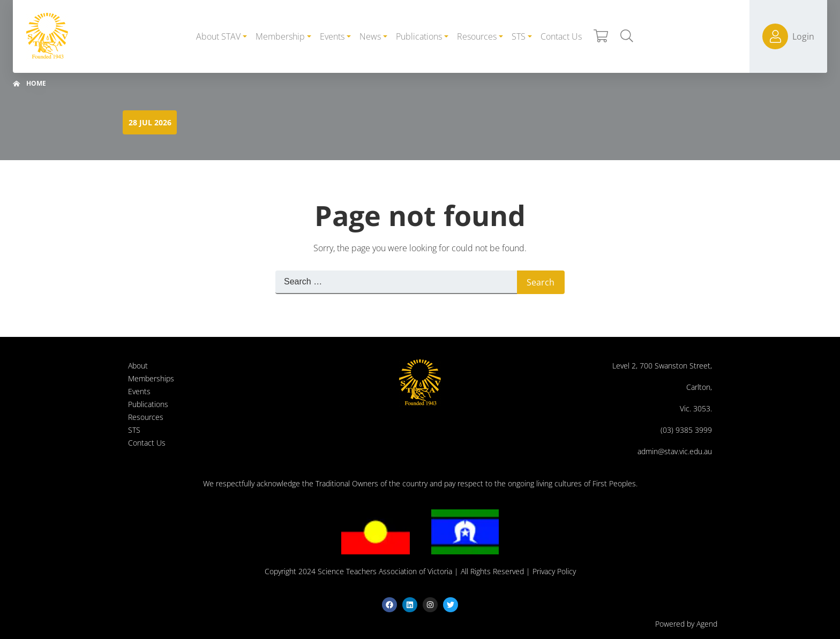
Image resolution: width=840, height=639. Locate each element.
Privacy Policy (554, 571)
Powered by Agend (686, 624)
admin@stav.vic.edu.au (675, 451)
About (138, 366)
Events (139, 391)
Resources (146, 417)
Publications (148, 404)
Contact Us (147, 443)
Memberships (151, 378)
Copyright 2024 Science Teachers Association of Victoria (358, 571)
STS (134, 430)
